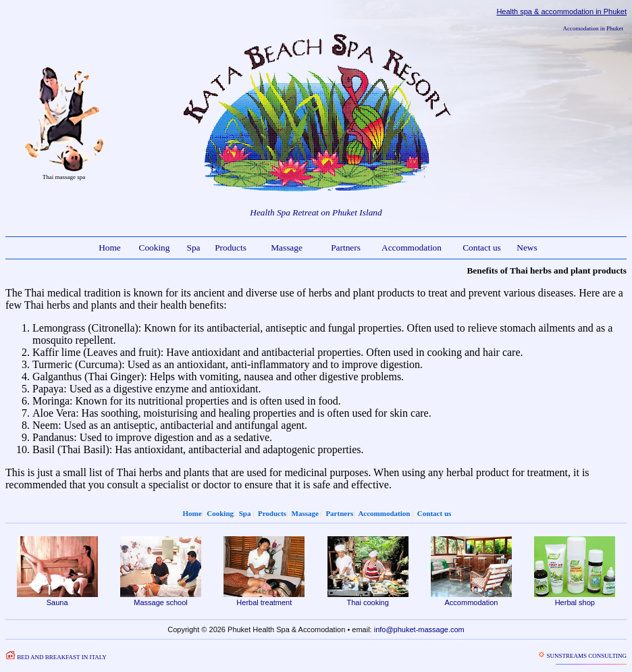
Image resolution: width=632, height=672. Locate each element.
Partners (346, 248)
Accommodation (412, 248)
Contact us (482, 248)
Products (231, 248)
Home (110, 248)
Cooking (155, 248)
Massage (287, 248)
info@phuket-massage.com (419, 629)
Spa (194, 248)
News (527, 248)
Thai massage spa (64, 177)
